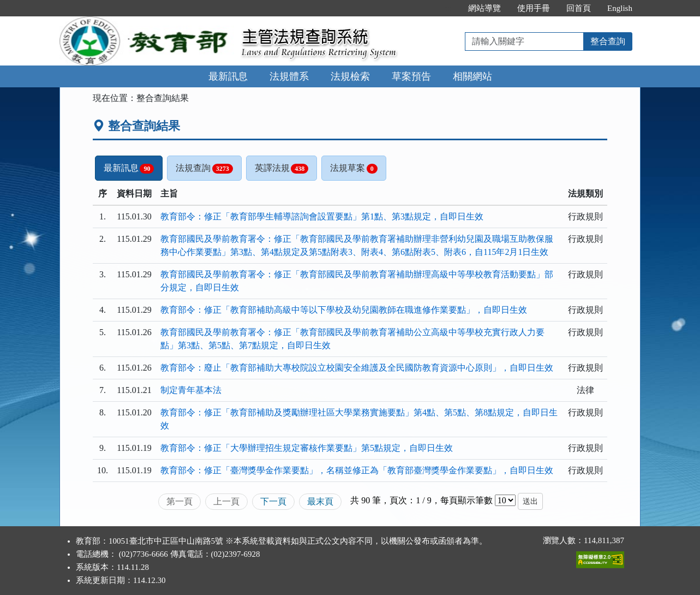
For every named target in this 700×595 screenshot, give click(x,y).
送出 (530, 501)
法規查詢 (204, 168)
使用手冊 (534, 8)
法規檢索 (350, 76)
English (620, 8)
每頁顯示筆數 (466, 500)
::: (449, 8)
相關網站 (472, 76)
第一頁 (180, 501)
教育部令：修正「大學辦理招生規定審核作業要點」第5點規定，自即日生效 (307, 448)
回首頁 (579, 8)
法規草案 (354, 168)
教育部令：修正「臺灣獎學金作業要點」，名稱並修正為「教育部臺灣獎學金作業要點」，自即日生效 (357, 470)
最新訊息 (228, 76)
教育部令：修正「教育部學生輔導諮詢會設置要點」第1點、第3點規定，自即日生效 (322, 216)
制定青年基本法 (191, 390)
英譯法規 (282, 168)
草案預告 (411, 76)
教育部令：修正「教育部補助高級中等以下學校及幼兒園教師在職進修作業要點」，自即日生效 (344, 310)
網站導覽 (484, 8)
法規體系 (289, 76)
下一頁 (273, 501)
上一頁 (226, 501)
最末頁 (320, 501)
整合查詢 (608, 41)
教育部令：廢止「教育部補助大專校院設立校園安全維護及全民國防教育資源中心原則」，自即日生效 (357, 368)
